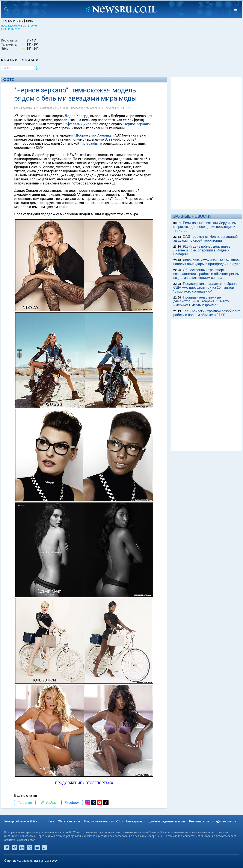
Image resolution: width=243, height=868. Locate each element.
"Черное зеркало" (137, 124)
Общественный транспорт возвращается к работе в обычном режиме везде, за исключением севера (207, 274)
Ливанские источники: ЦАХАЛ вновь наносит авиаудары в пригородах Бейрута (207, 262)
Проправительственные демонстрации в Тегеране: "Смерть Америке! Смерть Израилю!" (201, 301)
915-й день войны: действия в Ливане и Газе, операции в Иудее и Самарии (202, 250)
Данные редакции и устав (167, 821)
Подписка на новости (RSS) (103, 821)
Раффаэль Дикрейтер (81, 124)
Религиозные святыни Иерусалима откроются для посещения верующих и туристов (206, 227)
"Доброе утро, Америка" (94, 135)
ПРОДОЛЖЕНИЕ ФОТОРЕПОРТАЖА (84, 783)
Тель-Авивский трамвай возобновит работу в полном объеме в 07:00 (207, 313)
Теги (51, 821)
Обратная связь (69, 821)
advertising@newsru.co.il (220, 821)
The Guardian (90, 143)
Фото (9, 80)
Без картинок (136, 821)
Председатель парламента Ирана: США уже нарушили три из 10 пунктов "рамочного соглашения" (205, 288)
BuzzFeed (112, 139)
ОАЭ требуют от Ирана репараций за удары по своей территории (205, 239)
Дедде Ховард (76, 116)
